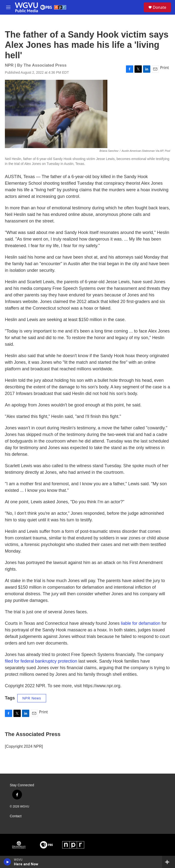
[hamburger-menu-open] (8, 7)
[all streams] (169, 862)
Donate (160, 7)
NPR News (32, 698)
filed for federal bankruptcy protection (41, 661)
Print (165, 68)
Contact (16, 816)
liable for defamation (141, 623)
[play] (7, 862)
